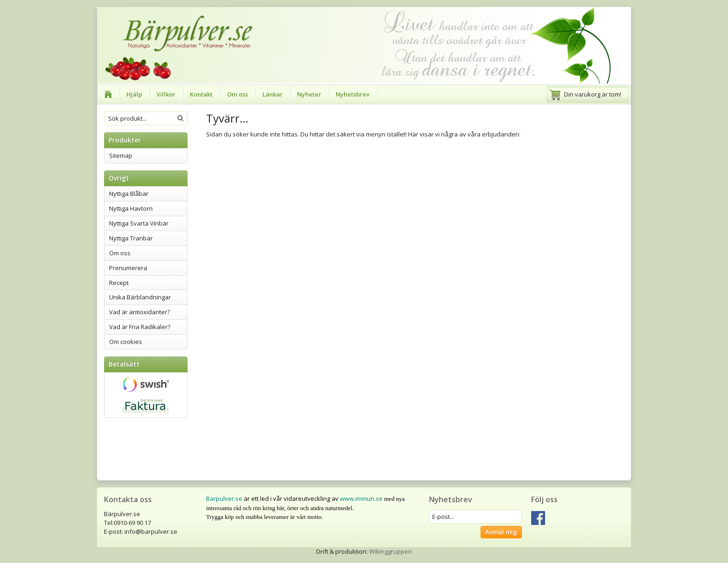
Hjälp (134, 94)
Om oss (237, 94)
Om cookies (126, 342)
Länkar (273, 94)
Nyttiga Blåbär (129, 194)
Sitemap (121, 155)
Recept (119, 283)
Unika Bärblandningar (140, 297)
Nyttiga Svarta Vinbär (139, 223)
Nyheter (309, 94)
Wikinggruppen (390, 551)
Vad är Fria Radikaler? (140, 327)
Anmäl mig (501, 532)
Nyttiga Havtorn (131, 208)
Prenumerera (128, 268)
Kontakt (201, 94)
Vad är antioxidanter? (140, 312)
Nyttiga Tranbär (131, 238)
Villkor (166, 94)
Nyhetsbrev (353, 94)
